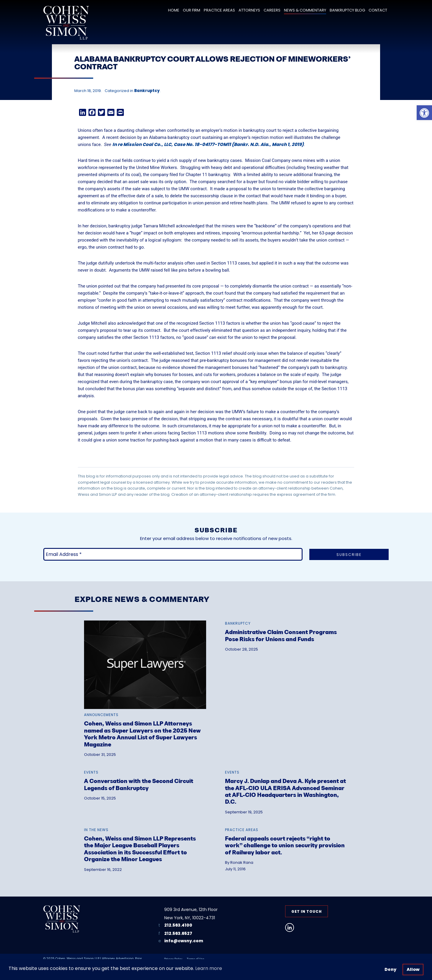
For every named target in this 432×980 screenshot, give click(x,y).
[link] (424, 113)
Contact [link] (378, 10)
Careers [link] (272, 10)
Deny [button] (390, 969)
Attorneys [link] (249, 10)
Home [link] (174, 10)
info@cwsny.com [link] (184, 941)
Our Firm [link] (192, 10)
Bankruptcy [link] (147, 91)
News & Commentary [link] (305, 10)
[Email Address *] (173, 554)
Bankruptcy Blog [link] (347, 10)
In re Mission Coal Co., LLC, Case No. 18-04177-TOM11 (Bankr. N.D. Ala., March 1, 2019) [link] (208, 144)
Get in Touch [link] (307, 911)
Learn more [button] (209, 968)
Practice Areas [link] (219, 10)
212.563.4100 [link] (178, 925)
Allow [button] (413, 969)
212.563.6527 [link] (178, 933)
